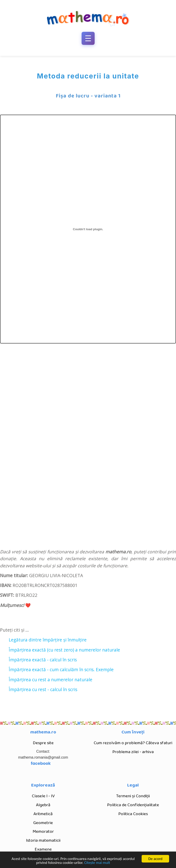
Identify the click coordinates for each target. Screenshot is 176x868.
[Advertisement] (94, 412)
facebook (41, 763)
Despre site (43, 743)
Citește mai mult (97, 863)
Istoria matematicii (43, 840)
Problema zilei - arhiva (133, 752)
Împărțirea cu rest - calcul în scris (43, 689)
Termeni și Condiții (133, 796)
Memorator (43, 831)
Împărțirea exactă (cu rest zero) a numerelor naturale (64, 650)
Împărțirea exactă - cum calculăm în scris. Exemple (61, 669)
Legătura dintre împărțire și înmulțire (48, 640)
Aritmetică (43, 814)
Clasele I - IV (43, 796)
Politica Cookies (133, 814)
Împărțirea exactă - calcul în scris (43, 660)
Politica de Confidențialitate (133, 805)
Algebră (43, 805)
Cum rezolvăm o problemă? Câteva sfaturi (133, 743)
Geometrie (43, 823)
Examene (43, 849)
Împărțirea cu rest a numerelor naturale (51, 680)
